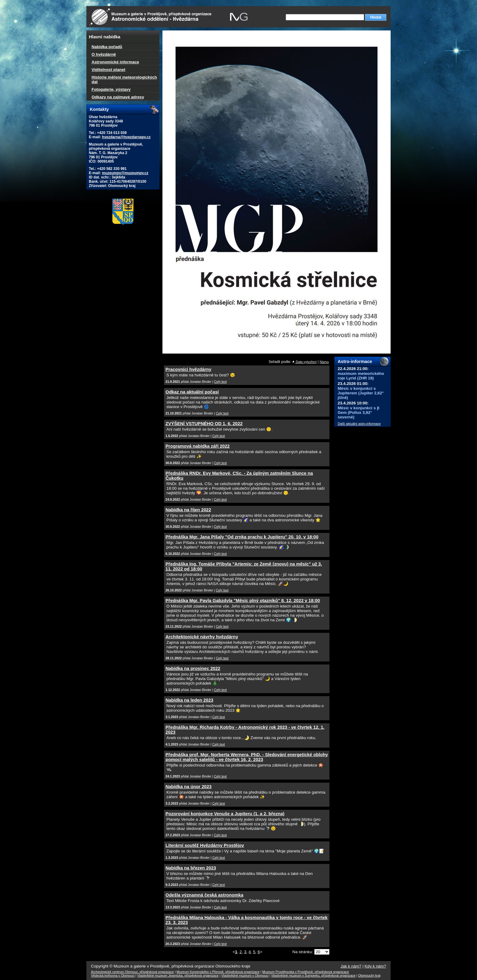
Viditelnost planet (108, 70)
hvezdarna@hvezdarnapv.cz (126, 137)
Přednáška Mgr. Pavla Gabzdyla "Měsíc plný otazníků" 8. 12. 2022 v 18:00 (243, 601)
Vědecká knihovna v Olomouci (113, 975)
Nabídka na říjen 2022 (188, 510)
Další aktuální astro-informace (359, 424)
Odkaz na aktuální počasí (192, 392)
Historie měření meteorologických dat (124, 79)
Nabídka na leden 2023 (189, 700)
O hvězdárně (104, 54)
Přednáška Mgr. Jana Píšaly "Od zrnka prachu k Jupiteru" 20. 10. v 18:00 (242, 537)
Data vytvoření (304, 362)
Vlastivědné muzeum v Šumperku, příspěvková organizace (313, 975)
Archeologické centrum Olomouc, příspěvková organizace (132, 972)
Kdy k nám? (375, 966)
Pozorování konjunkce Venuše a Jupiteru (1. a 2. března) (225, 814)
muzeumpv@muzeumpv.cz (125, 173)
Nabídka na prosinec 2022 (193, 668)
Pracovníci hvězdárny (188, 369)
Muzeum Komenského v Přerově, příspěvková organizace (218, 972)
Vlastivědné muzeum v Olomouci (245, 975)
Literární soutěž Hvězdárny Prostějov (205, 845)
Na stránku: (303, 952)
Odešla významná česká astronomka (204, 895)
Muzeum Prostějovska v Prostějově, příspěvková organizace (306, 972)
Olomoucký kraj (369, 975)
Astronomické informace (115, 62)
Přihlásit (93, 3)
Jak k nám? (351, 966)
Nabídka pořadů (107, 47)
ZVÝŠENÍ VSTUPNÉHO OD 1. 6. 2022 (204, 424)
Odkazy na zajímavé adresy (118, 97)
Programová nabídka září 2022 (198, 446)
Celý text (220, 382)
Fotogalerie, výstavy (111, 89)
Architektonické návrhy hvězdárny (202, 637)
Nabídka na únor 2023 (189, 787)
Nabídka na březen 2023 (191, 868)
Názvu (324, 362)
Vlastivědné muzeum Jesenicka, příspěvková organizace (178, 975)
